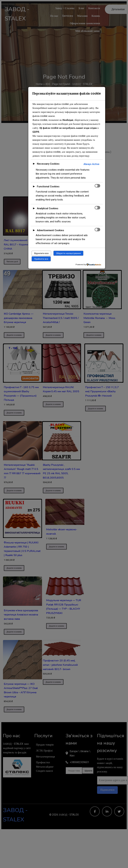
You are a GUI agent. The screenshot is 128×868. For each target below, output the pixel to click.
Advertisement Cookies (50, 230)
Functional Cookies (48, 187)
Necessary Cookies (48, 164)
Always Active (91, 164)
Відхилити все (41, 253)
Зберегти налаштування (68, 253)
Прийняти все (41, 259)
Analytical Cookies (48, 208)
